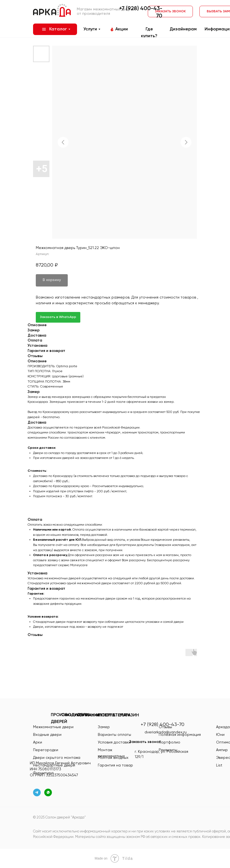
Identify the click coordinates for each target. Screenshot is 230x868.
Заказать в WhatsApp (58, 317)
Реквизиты (168, 750)
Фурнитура (43, 773)
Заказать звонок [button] (145, 742)
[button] (170, 11)
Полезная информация (180, 735)
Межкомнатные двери (53, 727)
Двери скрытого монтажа (57, 758)
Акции (122, 29)
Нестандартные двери (54, 765)
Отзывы (165, 727)
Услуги (90, 29)
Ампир (222, 750)
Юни (220, 735)
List (219, 765)
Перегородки (46, 750)
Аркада (223, 727)
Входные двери (47, 735)
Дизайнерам (183, 29)
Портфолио (169, 742)
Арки (38, 742)
